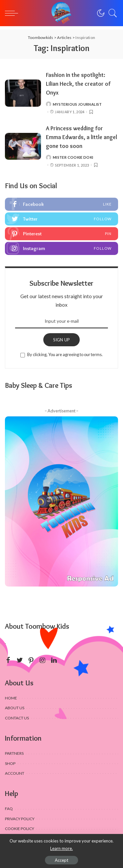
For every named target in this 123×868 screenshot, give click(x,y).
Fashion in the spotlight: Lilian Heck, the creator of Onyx (78, 84)
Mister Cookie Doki (73, 157)
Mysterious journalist (77, 104)
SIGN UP (62, 340)
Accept (61, 860)
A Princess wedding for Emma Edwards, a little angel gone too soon (82, 137)
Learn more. (61, 848)
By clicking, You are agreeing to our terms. (65, 354)
